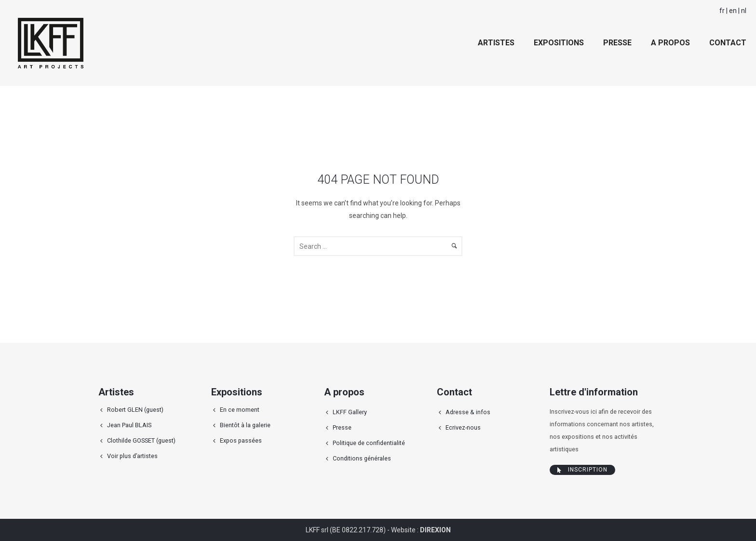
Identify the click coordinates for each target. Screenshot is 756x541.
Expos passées (241, 440)
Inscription (582, 470)
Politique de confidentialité (369, 443)
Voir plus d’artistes (132, 456)
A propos (670, 43)
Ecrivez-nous (463, 427)
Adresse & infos (468, 412)
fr (722, 11)
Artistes (496, 43)
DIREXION (435, 530)
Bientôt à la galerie (245, 425)
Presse (617, 43)
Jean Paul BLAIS (129, 425)
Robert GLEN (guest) (135, 410)
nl (744, 11)
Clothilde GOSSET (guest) (141, 440)
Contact (728, 43)
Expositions (559, 43)
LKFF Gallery (350, 412)
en (733, 11)
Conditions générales (362, 458)
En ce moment (240, 410)
